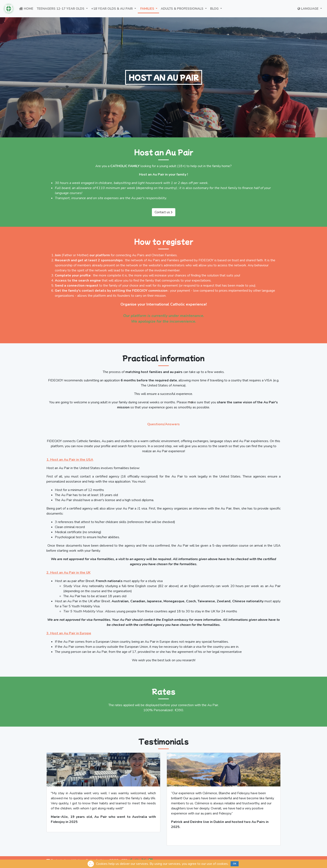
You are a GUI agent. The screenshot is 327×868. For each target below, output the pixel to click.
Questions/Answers (163, 424)
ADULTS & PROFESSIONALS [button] (185, 8)
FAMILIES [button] (149, 8)
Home (27, 8)
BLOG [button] (217, 8)
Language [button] (308, 9)
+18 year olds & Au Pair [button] (114, 8)
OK (235, 864)
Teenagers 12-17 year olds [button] (63, 8)
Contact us (164, 212)
